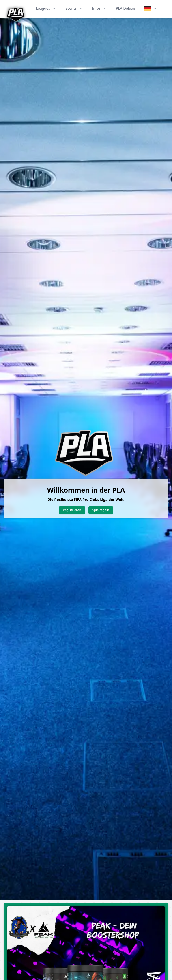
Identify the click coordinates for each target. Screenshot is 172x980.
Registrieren (72, 510)
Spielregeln (101, 510)
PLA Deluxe (125, 8)
